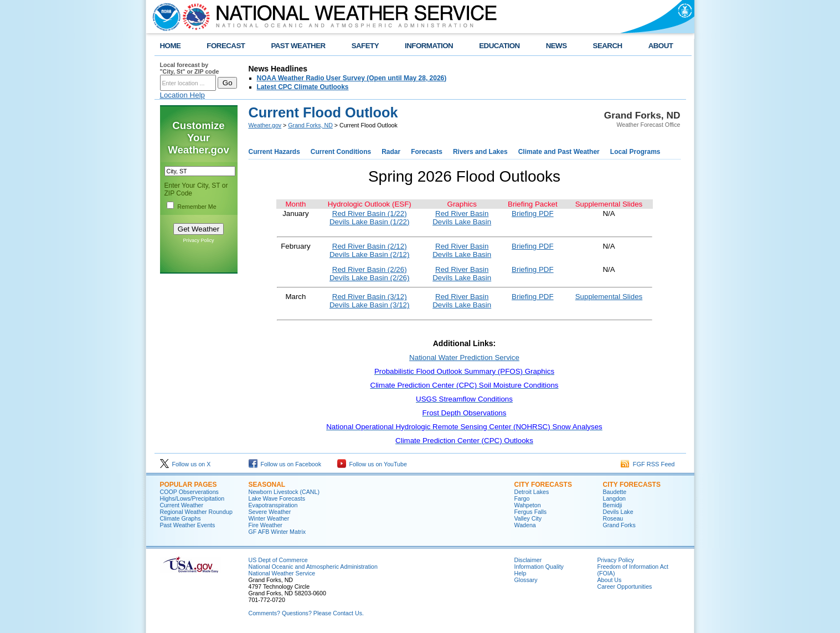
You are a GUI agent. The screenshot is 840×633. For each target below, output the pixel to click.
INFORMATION (429, 46)
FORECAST (226, 46)
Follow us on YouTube (372, 464)
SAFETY (365, 46)
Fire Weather (266, 525)
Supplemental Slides (609, 297)
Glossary (526, 580)
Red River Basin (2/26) (370, 269)
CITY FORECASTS (543, 485)
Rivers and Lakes (480, 152)
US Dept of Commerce (278, 560)
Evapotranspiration (273, 505)
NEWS (556, 46)
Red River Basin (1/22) (370, 213)
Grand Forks (619, 525)
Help (521, 573)
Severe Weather (270, 512)
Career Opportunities (625, 586)
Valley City (528, 518)
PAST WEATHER (298, 46)
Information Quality (539, 567)
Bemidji (613, 505)
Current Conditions (341, 152)
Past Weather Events (188, 525)
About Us (610, 580)
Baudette (615, 492)
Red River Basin (462, 213)
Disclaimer (528, 560)
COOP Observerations (189, 492)
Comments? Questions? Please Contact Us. (306, 613)
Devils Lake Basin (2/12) (369, 254)
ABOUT (661, 46)
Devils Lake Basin (462, 222)
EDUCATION (499, 46)
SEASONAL (267, 485)
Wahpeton (528, 505)
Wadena (525, 525)
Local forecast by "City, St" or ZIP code (190, 68)
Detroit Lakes (532, 492)
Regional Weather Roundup (196, 512)
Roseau (613, 518)
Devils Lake (618, 512)
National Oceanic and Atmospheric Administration (313, 567)
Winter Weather (269, 518)
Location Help (183, 95)
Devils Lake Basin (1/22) (369, 222)
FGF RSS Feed (648, 464)
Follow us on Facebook (285, 464)
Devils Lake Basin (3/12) (369, 305)
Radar (391, 152)
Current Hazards (274, 152)
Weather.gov (265, 125)
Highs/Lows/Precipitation (192, 498)
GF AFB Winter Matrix (277, 532)
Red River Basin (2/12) (370, 246)
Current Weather (182, 505)
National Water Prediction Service (464, 357)
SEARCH (608, 46)
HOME (171, 46)
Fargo (522, 498)
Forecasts (427, 152)
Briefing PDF (533, 213)
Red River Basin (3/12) (370, 297)
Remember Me (197, 207)
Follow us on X (185, 464)
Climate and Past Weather (559, 152)
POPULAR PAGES (189, 485)
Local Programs (635, 152)
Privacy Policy (198, 240)
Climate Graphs (181, 518)
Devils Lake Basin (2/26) (369, 278)
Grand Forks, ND (310, 125)
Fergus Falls (531, 512)
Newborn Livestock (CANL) (284, 492)
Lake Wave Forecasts (277, 498)
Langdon (615, 498)
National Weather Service (282, 573)
